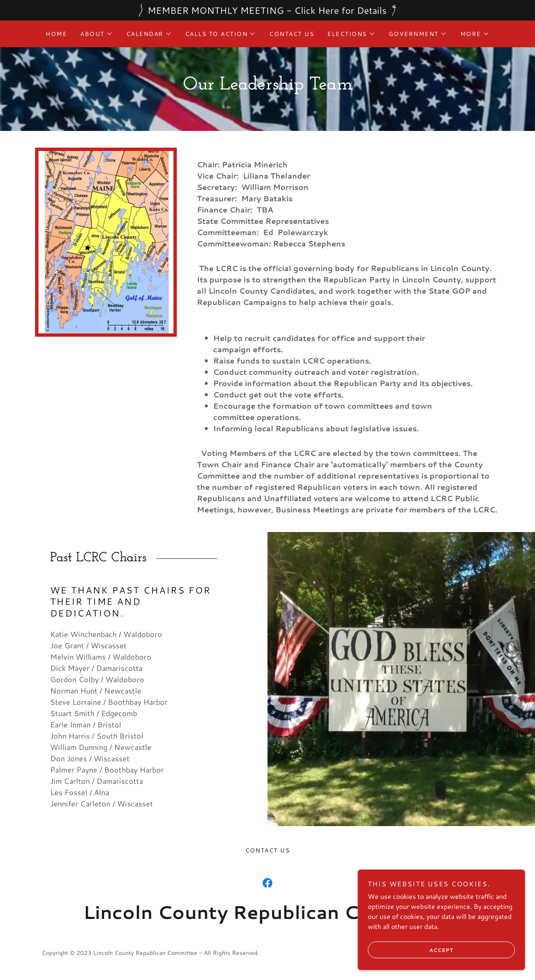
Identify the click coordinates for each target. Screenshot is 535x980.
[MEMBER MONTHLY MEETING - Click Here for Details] (267, 10)
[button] (97, 34)
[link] (267, 883)
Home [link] (56, 34)
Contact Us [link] (292, 34)
